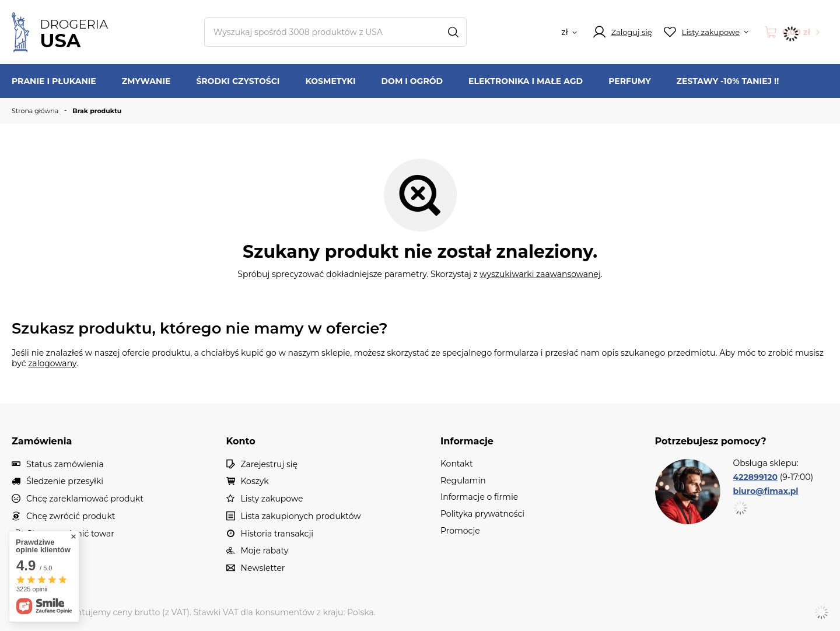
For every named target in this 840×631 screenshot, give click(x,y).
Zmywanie (146, 81)
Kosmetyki (330, 81)
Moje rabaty (265, 551)
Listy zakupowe (272, 499)
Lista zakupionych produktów (301, 516)
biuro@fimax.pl (766, 491)
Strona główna (35, 111)
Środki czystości (238, 81)
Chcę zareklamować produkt (85, 499)
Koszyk (255, 481)
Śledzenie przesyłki (65, 481)
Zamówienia (42, 441)
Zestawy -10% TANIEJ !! (728, 81)
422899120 (755, 477)
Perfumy (629, 81)
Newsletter (263, 568)
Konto (241, 441)
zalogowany (52, 363)
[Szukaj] (454, 32)
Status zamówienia (65, 465)
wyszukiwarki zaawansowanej (540, 274)
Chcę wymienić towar (70, 534)
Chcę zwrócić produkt (71, 516)
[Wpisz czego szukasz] (335, 32)
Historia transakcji (277, 534)
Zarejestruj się (269, 465)
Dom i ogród (412, 81)
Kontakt (43, 551)
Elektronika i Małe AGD (526, 81)
